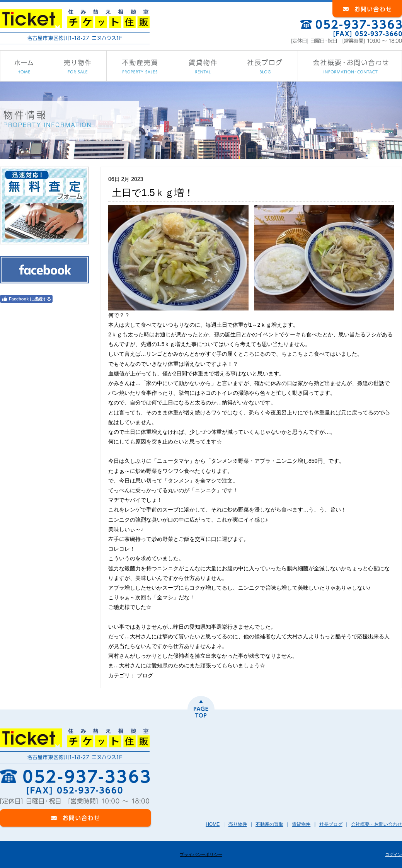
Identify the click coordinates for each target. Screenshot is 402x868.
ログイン (393, 854)
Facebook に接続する (26, 299)
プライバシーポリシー (201, 854)
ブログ (145, 675)
